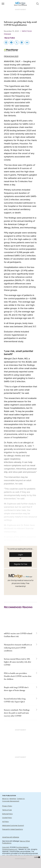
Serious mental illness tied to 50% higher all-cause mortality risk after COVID (18, 662)
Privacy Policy (7, 806)
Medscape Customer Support (13, 825)
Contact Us (21, 799)
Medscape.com (14, 540)
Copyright (6, 847)
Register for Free (21, 564)
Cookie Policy (7, 818)
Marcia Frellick (10, 38)
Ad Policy (6, 822)
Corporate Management (11, 801)
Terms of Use (7, 810)
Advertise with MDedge (11, 837)
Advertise (13, 799)
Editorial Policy (7, 814)
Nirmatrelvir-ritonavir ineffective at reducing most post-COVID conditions (18, 648)
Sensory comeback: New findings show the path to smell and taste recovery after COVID (17, 713)
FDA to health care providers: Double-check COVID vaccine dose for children (18, 676)
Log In (20, 555)
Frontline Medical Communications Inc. (15, 848)
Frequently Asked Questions (13, 829)
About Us (5, 799)
